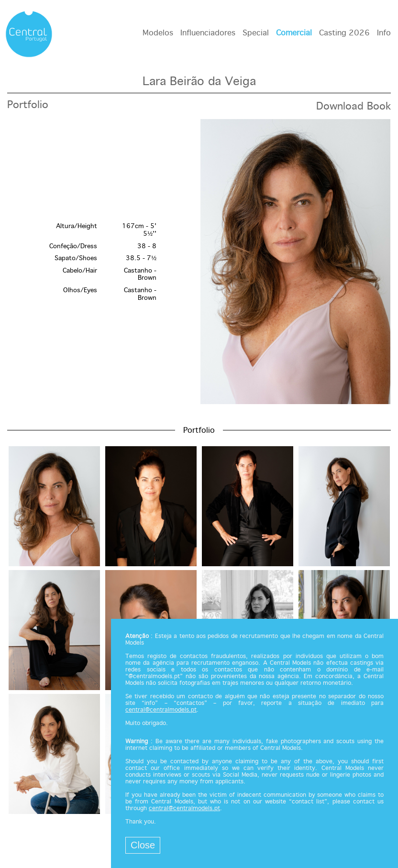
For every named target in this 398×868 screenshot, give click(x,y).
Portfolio (28, 105)
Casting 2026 (344, 33)
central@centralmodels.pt (161, 710)
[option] (199, 263)
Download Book (354, 107)
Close (143, 845)
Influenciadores (208, 33)
